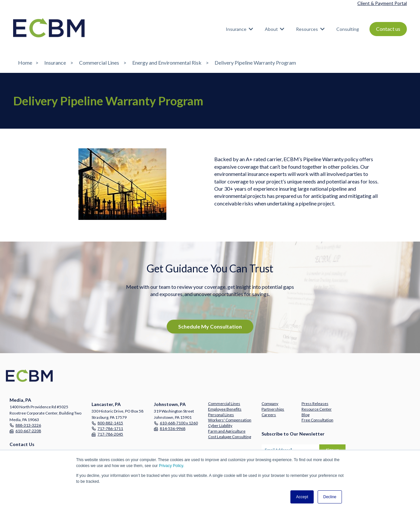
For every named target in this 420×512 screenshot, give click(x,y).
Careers (269, 415)
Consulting (348, 29)
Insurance (236, 29)
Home (25, 63)
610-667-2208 (28, 431)
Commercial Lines (99, 63)
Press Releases (315, 404)
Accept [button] (302, 497)
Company (270, 404)
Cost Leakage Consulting (230, 437)
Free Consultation (317, 420)
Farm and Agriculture (227, 431)
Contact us (388, 29)
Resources (307, 29)
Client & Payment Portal (382, 3)
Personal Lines (221, 415)
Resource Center (317, 409)
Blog (305, 415)
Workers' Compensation (230, 420)
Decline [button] (330, 497)
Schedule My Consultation (210, 326)
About (271, 29)
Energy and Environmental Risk (167, 63)
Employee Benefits (225, 409)
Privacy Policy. (171, 466)
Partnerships (273, 409)
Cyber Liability (220, 426)
